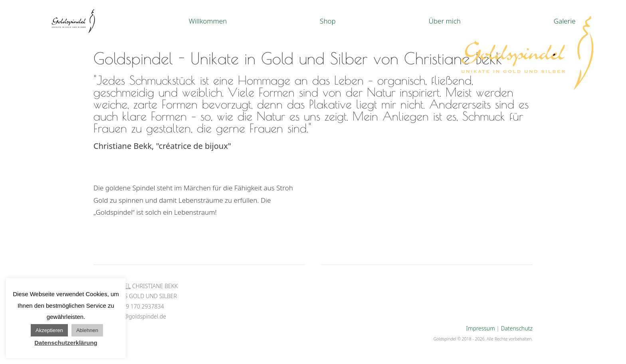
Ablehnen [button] (87, 330)
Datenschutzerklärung (66, 343)
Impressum (481, 328)
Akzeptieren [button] (49, 330)
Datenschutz (517, 328)
